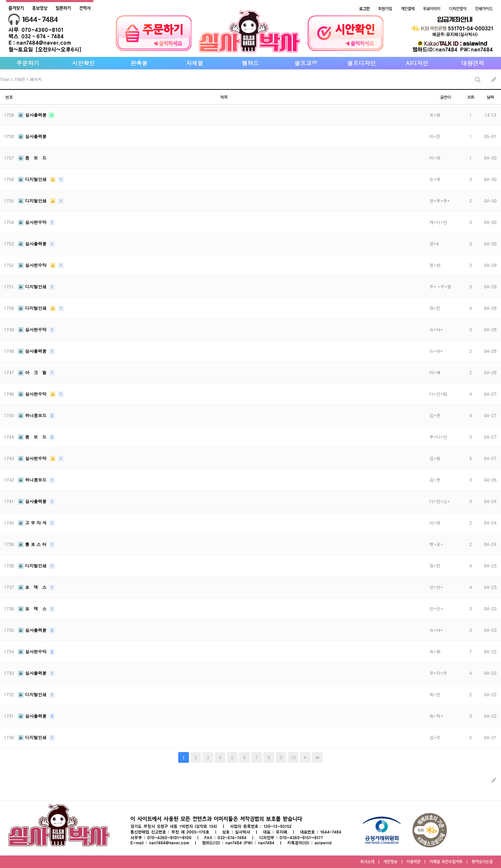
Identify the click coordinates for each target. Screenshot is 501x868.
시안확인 (83, 63)
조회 (471, 97)
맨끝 (317, 757)
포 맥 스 (33, 587)
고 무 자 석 (33, 523)
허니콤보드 (33, 415)
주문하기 (28, 63)
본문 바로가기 (0, 0)
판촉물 (139, 63)
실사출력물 (33, 115)
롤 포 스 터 (33, 544)
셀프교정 (306, 63)
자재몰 (195, 63)
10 (293, 757)
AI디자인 (417, 63)
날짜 (490, 97)
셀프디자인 (361, 63)
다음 (305, 757)
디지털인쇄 (33, 179)
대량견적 (473, 63)
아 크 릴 (33, 372)
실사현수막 (33, 222)
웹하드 (250, 63)
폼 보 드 (32, 158)
